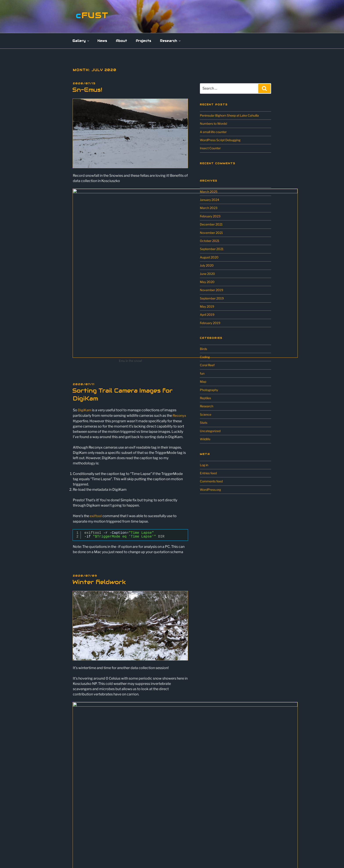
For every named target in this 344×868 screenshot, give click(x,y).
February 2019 (210, 323)
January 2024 (210, 200)
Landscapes (85, 787)
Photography (209, 390)
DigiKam (85, 328)
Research (171, 41)
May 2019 (207, 306)
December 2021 (211, 224)
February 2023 (210, 216)
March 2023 (209, 208)
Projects (143, 41)
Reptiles (205, 398)
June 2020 (207, 274)
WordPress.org (210, 490)
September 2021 (212, 249)
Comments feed (211, 481)
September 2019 (212, 298)
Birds (203, 349)
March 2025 (209, 192)
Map (203, 382)
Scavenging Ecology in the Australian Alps (106, 833)
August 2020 (209, 257)
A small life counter (213, 132)
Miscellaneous (87, 793)
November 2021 (211, 233)
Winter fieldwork (99, 499)
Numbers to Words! (213, 124)
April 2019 (207, 315)
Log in (204, 465)
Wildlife (205, 439)
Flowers (82, 781)
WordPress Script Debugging (220, 140)
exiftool (96, 433)
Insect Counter (210, 148)
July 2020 (207, 265)
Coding (205, 357)
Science (206, 414)
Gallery (81, 41)
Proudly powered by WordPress (178, 857)
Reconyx (180, 333)
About (121, 41)
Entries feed (208, 473)
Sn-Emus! (87, 90)
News (102, 41)
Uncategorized (210, 431)
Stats (204, 423)
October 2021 (210, 241)
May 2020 (207, 282)
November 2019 (211, 290)
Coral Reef (207, 365)
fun (202, 373)
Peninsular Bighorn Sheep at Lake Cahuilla (229, 115)
